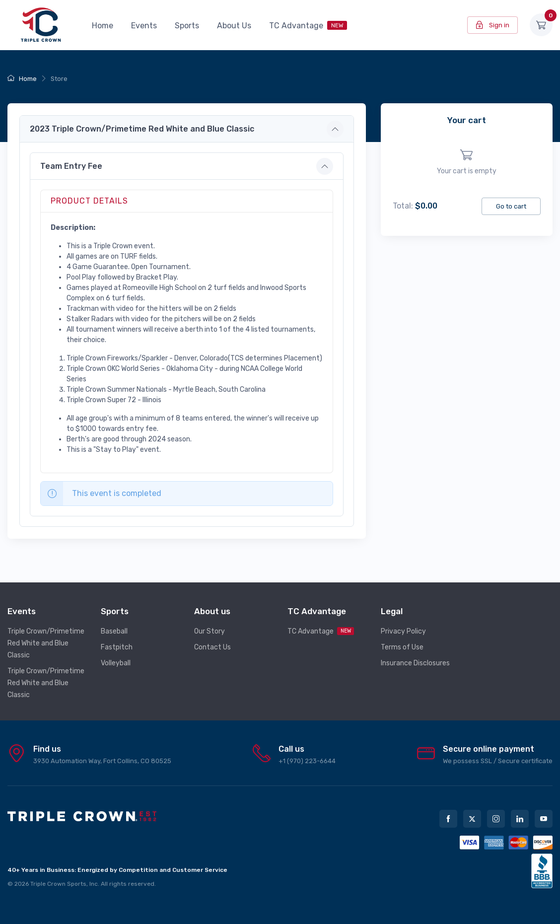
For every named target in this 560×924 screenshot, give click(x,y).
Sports (187, 26)
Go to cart (511, 206)
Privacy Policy (403, 631)
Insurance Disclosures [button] (415, 663)
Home (103, 26)
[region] (467, 163)
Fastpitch (117, 647)
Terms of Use (402, 647)
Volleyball (116, 663)
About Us (234, 26)
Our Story (210, 631)
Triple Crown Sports (58, 884)
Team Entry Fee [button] (71, 166)
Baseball (114, 631)
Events (144, 26)
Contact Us (212, 647)
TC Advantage (308, 26)
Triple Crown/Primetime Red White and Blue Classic (46, 643)
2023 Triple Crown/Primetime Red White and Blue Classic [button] (142, 129)
